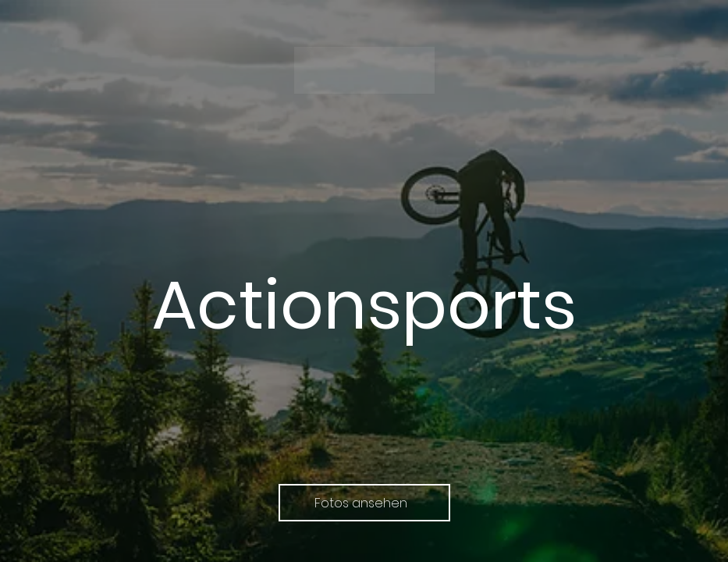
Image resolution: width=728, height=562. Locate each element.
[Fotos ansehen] (364, 503)
